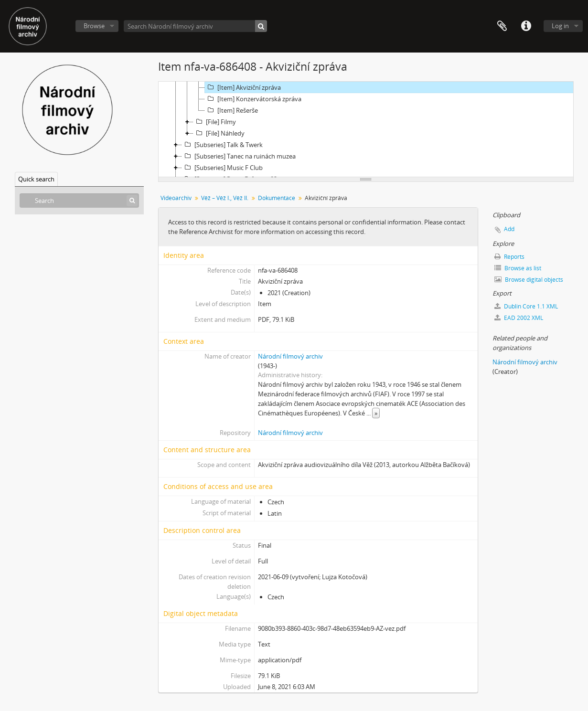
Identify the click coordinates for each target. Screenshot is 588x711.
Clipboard (502, 26)
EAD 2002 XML (519, 318)
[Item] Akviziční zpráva (243, 87)
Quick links (526, 26)
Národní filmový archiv (290, 356)
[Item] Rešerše (231, 110)
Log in (560, 26)
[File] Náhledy (219, 133)
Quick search (36, 179)
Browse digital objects (529, 280)
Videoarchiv (176, 198)
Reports (509, 257)
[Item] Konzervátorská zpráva (253, 99)
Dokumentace (277, 198)
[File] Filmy (215, 122)
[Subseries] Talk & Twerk (222, 145)
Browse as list (518, 268)
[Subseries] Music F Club (222, 168)
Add (509, 229)
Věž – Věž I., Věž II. (225, 198)
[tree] (366, 129)
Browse (94, 26)
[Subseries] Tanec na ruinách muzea (239, 156)
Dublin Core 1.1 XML (526, 306)
